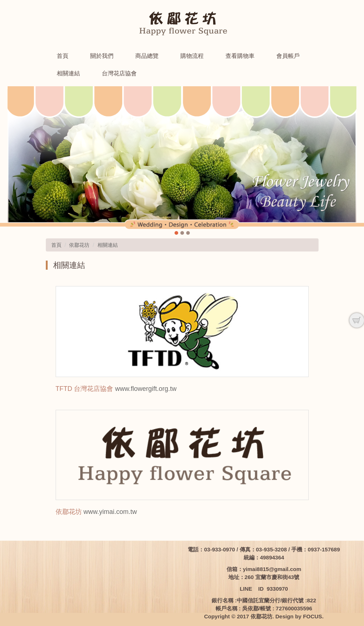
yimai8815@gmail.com (272, 569)
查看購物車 (240, 56)
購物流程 (192, 56)
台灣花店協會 (119, 73)
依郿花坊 (79, 245)
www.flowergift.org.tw (146, 389)
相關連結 (68, 73)
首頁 (63, 56)
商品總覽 (147, 56)
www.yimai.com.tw (110, 512)
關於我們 (102, 56)
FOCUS (313, 616)
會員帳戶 (288, 56)
